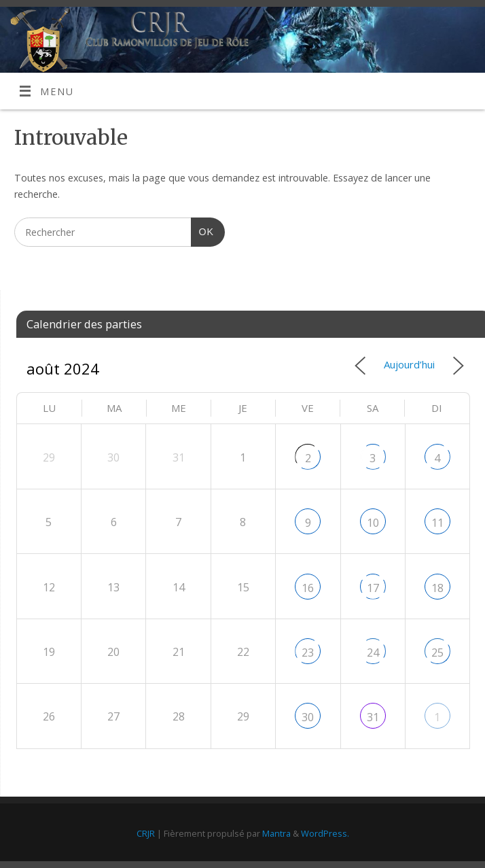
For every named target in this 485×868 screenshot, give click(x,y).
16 (308, 588)
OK (202, 230)
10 (373, 523)
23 (308, 653)
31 (373, 717)
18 (437, 588)
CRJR (146, 833)
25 (437, 653)
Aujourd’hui (409, 364)
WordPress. (325, 833)
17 (373, 588)
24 (373, 653)
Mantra (276, 833)
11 (437, 523)
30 (308, 717)
